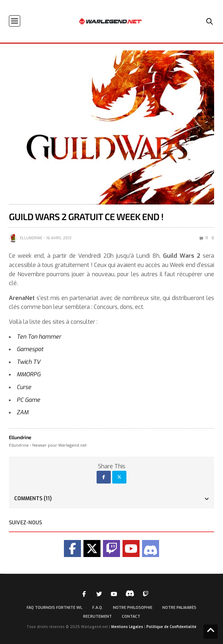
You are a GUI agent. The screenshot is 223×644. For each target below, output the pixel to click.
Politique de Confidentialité (171, 627)
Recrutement (97, 616)
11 (204, 238)
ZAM (23, 412)
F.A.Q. (98, 608)
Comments (33, 499)
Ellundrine (31, 238)
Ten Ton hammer (39, 337)
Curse (24, 387)
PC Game (28, 400)
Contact (131, 616)
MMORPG (29, 374)
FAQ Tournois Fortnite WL (55, 608)
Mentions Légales (127, 627)
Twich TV (29, 362)
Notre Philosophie (133, 608)
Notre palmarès (179, 608)
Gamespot (30, 349)
